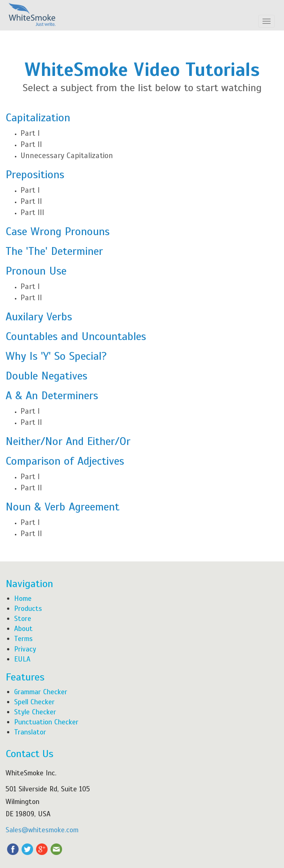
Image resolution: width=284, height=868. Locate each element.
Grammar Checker (41, 692)
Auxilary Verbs (39, 317)
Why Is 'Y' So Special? (56, 356)
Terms (23, 639)
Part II (31, 144)
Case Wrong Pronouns (58, 231)
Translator (30, 732)
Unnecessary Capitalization (67, 156)
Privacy (25, 649)
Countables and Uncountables (76, 336)
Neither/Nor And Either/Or (68, 441)
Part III (32, 212)
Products (28, 608)
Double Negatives (46, 376)
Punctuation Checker (46, 722)
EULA (22, 659)
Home (23, 598)
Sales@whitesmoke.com (42, 830)
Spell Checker (34, 702)
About (23, 629)
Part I (30, 133)
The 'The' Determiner (54, 251)
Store (23, 619)
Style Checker (35, 712)
